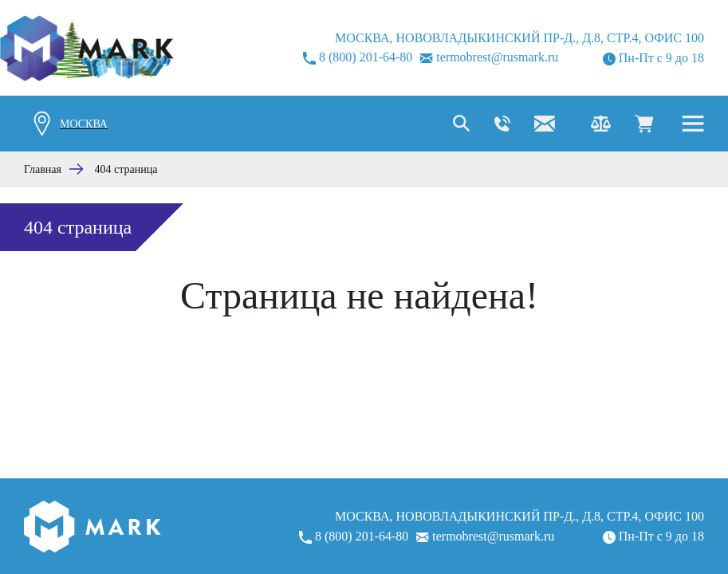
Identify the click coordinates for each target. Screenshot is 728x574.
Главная (43, 169)
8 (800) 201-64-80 (358, 57)
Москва (84, 124)
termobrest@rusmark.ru (489, 57)
